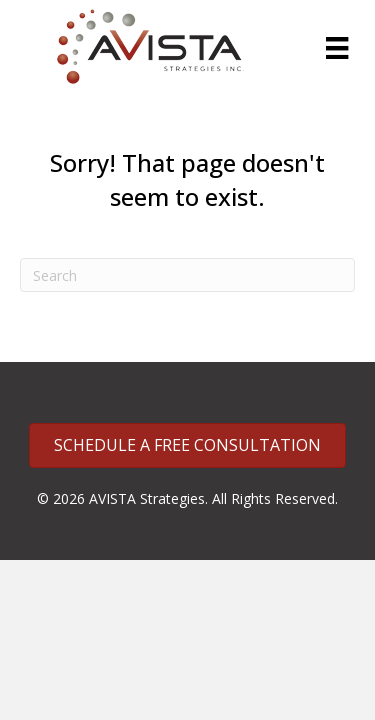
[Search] (187, 275)
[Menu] (337, 48)
